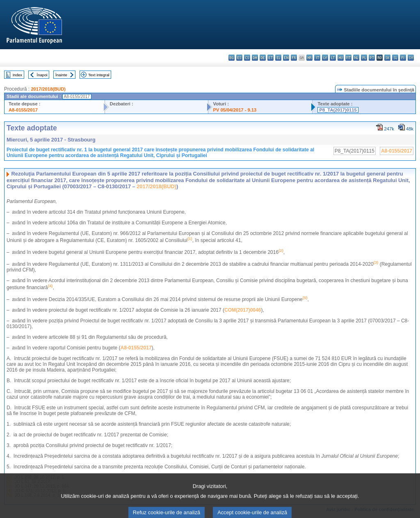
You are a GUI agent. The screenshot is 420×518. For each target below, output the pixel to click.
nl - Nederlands (356, 58)
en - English (286, 58)
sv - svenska (411, 58)
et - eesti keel (270, 58)
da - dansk (255, 58)
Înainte (61, 75)
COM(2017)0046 (243, 310)
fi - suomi (403, 58)
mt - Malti (348, 58)
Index (17, 75)
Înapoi (42, 75)
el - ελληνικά (278, 58)
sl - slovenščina (395, 58)
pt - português (372, 58)
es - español (239, 58)
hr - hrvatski (309, 58)
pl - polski (364, 58)
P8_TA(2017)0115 (338, 110)
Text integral (99, 75)
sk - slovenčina (387, 58)
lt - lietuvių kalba (333, 58)
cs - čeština (247, 58)
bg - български (232, 58)
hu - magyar (341, 58)
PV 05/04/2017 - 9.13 (235, 110)
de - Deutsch (263, 58)
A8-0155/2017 (23, 110)
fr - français (294, 58)
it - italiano (317, 58)
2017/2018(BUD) (48, 89)
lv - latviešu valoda (325, 58)
